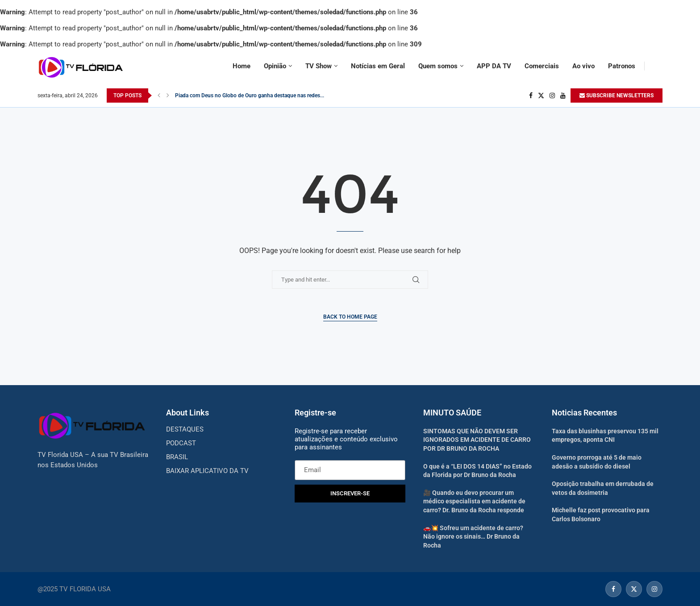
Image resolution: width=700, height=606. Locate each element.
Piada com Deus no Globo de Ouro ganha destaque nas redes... (250, 95)
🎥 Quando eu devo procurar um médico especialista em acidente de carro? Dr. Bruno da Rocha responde (474, 501)
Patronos (622, 66)
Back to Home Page (350, 317)
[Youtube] (563, 95)
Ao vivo (583, 66)
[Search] (658, 66)
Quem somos (438, 66)
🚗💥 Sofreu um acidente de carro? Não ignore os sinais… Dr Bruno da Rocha (473, 537)
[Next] (168, 95)
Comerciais (542, 66)
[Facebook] (531, 95)
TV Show (319, 66)
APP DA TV (494, 66)
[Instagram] (552, 95)
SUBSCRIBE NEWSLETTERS (617, 95)
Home (242, 66)
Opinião (275, 66)
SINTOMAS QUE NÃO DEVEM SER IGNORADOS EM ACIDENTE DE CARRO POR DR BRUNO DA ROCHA (477, 440)
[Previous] (159, 95)
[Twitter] (541, 95)
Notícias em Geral (378, 66)
